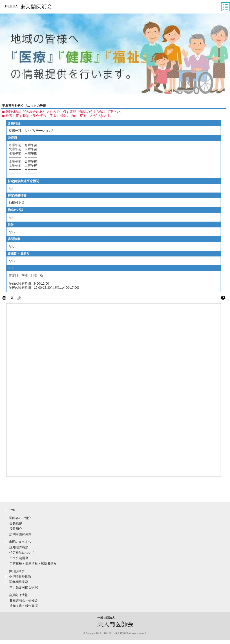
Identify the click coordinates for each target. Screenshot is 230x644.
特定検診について (21, 553)
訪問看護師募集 (20, 534)
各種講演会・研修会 (23, 600)
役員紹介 (15, 529)
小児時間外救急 (18, 576)
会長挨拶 (15, 523)
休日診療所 (15, 571)
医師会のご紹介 (18, 518)
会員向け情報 (16, 595)
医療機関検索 (16, 582)
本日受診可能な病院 (23, 587)
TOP (10, 510)
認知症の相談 (18, 547)
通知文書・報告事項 (23, 606)
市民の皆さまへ (18, 542)
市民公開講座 (18, 558)
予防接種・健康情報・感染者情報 (32, 563)
